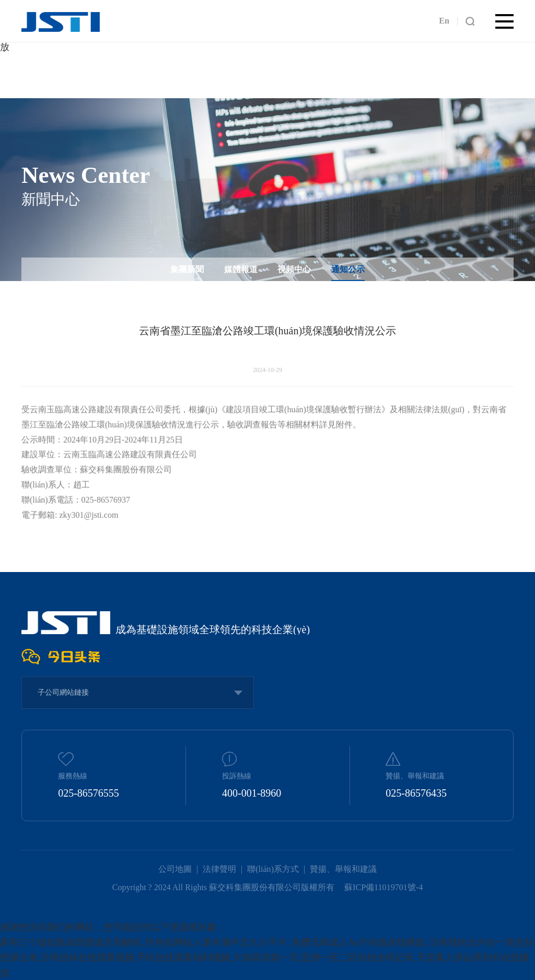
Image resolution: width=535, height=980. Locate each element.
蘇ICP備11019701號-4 (383, 887)
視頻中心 (294, 269)
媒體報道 (241, 269)
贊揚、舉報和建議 (343, 869)
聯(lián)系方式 (273, 869)
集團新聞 (187, 269)
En (444, 21)
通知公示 (348, 269)
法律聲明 (219, 869)
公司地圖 (175, 869)
